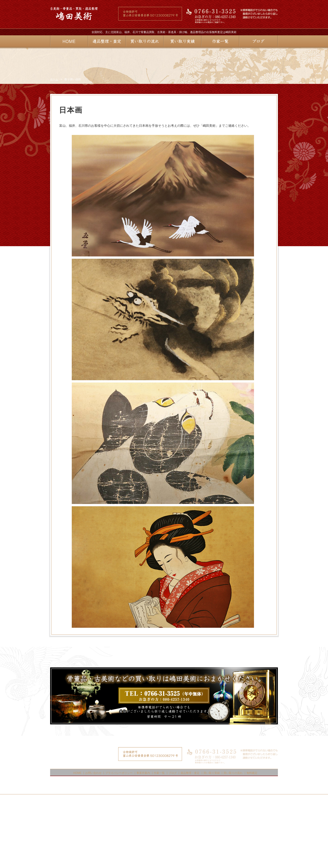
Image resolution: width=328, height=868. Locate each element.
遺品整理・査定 (190, 835)
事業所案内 (143, 835)
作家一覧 (159, 835)
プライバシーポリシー (119, 835)
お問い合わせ (93, 835)
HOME (77, 835)
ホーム (54, 142)
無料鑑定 (252, 835)
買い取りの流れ (233, 835)
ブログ (173, 835)
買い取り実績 (212, 835)
